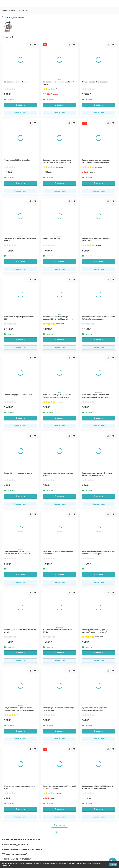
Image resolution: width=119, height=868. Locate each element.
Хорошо (113, 864)
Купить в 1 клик (20, 113)
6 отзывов (60, 324)
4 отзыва (59, 402)
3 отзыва (59, 89)
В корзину (21, 105)
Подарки (14, 10)
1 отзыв (98, 245)
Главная (5, 10)
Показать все (59, 825)
